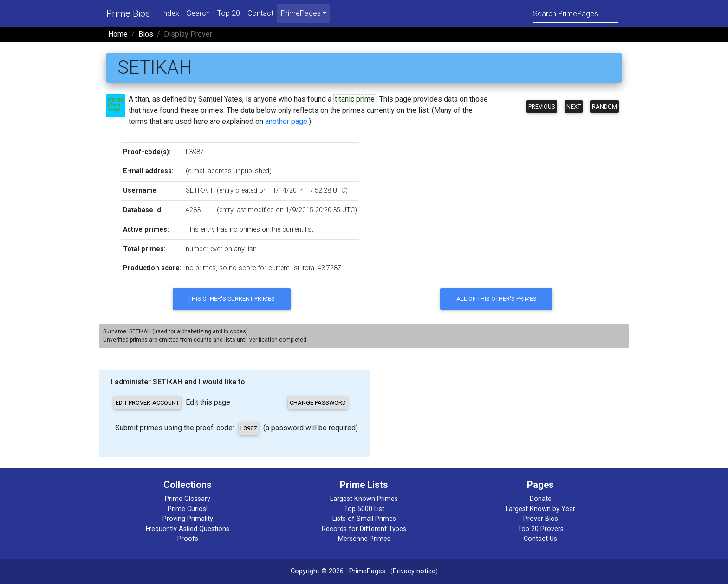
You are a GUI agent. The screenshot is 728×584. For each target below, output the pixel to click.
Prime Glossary (188, 499)
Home (118, 34)
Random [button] (604, 107)
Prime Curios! (188, 509)
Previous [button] (542, 107)
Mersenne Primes (364, 539)
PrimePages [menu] (301, 13)
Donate (541, 499)
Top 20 (229, 13)
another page (286, 121)
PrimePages (367, 571)
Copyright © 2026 (317, 571)
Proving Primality (188, 519)
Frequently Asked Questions (188, 529)
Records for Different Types (364, 529)
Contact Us (540, 539)
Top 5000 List (364, 509)
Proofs (188, 539)
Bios (146, 34)
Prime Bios (128, 13)
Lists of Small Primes (364, 519)
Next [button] (574, 107)
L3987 (195, 152)
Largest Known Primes (364, 499)
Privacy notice (414, 571)
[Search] (575, 13)
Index (170, 13)
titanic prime (355, 99)
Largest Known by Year (540, 509)
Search (198, 13)
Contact (260, 13)
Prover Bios (541, 519)
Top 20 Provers (541, 529)
